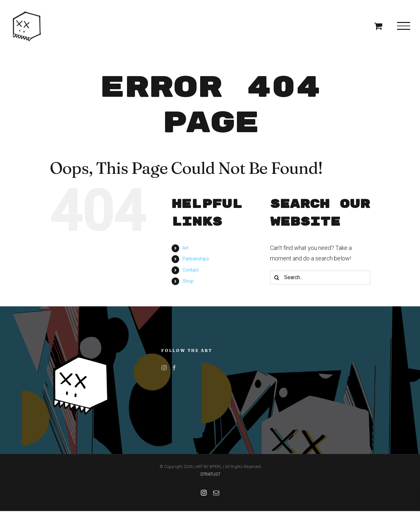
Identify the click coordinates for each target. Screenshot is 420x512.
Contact (191, 270)
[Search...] (320, 277)
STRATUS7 (210, 474)
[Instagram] (164, 368)
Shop (188, 281)
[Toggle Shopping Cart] (378, 26)
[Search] (277, 277)
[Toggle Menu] (404, 26)
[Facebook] (174, 368)
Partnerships (196, 259)
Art (185, 248)
